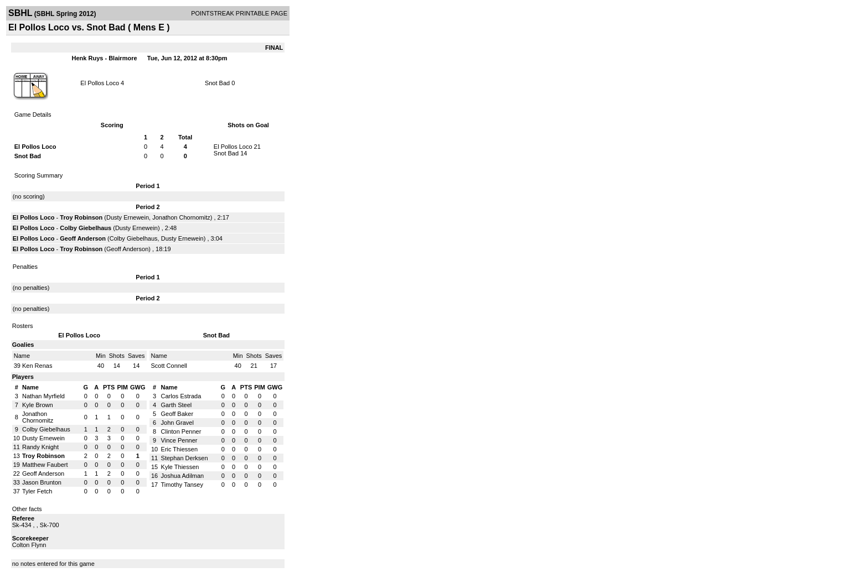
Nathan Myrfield (43, 396)
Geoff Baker (177, 414)
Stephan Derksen (185, 458)
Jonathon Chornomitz (181, 217)
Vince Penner (179, 440)
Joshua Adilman (183, 476)
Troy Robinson (81, 217)
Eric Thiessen (179, 449)
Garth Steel (177, 405)
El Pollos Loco (100, 83)
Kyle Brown (38, 405)
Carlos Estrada (181, 396)
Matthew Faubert (45, 465)
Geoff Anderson (83, 238)
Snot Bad (217, 83)
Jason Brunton (42, 482)
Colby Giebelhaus (86, 228)
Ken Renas (37, 366)
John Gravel (177, 423)
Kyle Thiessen (180, 467)
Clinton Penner (181, 431)
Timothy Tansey (182, 485)
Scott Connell (169, 366)
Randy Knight (40, 447)
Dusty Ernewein (128, 217)
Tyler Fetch (37, 491)
